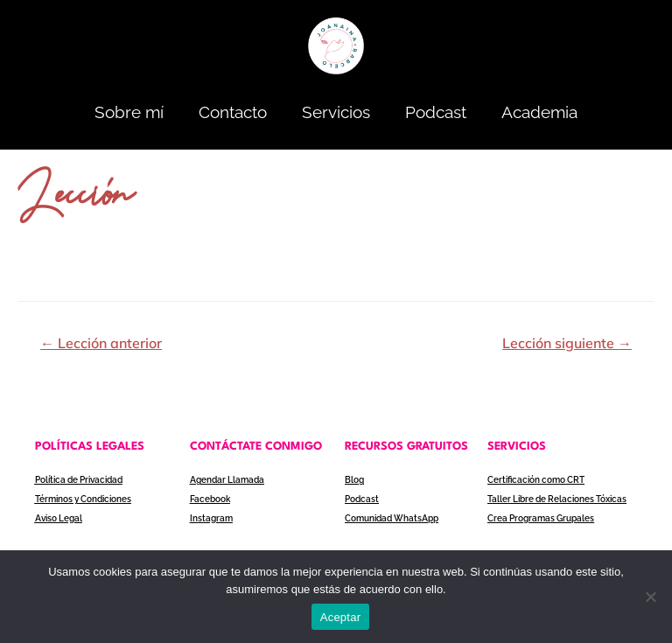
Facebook (210, 498)
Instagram (211, 517)
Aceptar (341, 617)
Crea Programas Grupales (541, 517)
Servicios (336, 112)
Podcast (436, 112)
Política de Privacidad (79, 480)
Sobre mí (129, 112)
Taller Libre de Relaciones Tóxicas (557, 498)
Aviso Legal (59, 517)
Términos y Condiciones (83, 498)
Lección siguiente (567, 343)
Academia (539, 112)
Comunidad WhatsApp (392, 517)
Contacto (233, 112)
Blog (354, 480)
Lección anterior (101, 343)
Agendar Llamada (227, 480)
